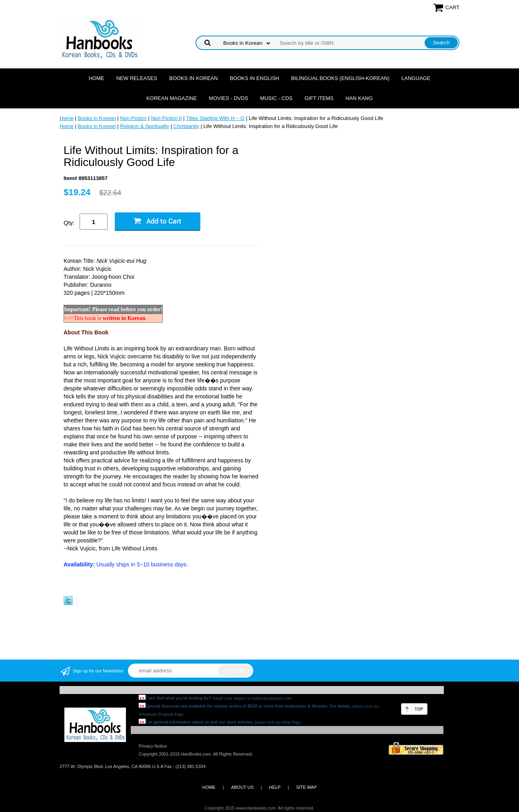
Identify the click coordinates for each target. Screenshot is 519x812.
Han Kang (359, 98)
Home (97, 78)
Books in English (255, 78)
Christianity (186, 126)
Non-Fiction (133, 118)
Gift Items (319, 98)
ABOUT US (242, 787)
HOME (209, 787)
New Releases (137, 78)
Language (416, 78)
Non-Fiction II (166, 118)
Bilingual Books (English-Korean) (340, 78)
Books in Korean (193, 78)
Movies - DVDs (228, 98)
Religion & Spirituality (145, 126)
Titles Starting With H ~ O (215, 118)
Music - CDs (276, 98)
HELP (275, 787)
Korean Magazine (172, 98)
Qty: (69, 223)
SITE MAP (306, 787)
